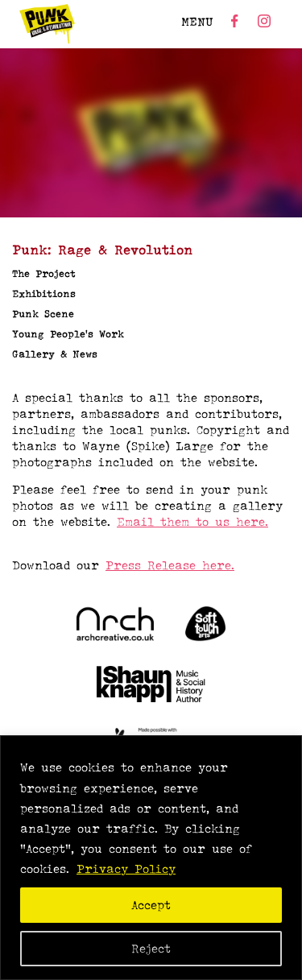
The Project (44, 273)
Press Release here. (170, 565)
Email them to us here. (192, 521)
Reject (151, 948)
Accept (151, 905)
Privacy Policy (126, 868)
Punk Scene (43, 314)
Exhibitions (44, 294)
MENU (197, 21)
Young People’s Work (68, 334)
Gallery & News (55, 354)
